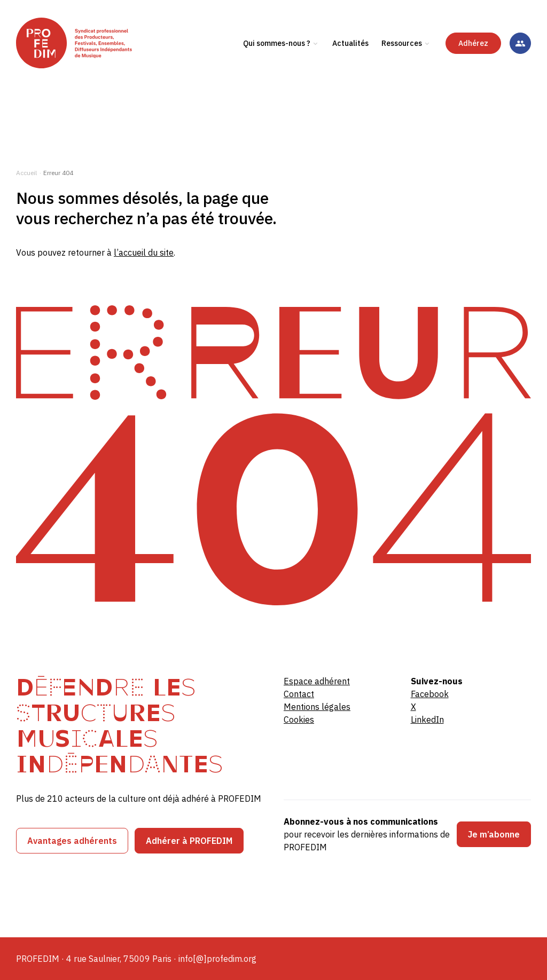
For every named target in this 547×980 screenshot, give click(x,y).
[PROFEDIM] (97, 69)
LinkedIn (427, 720)
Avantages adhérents (72, 841)
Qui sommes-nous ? (277, 69)
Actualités (350, 69)
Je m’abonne (494, 834)
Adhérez (473, 69)
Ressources (402, 69)
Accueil (26, 173)
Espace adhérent (317, 681)
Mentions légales (317, 707)
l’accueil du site (144, 252)
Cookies (299, 720)
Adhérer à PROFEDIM (189, 841)
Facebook (430, 694)
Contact (299, 694)
